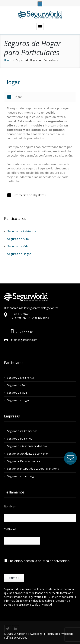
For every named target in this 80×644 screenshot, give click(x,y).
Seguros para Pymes (20, 439)
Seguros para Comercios (22, 431)
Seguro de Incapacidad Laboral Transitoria (33, 469)
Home (8, 60)
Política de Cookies (16, 638)
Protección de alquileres (26, 195)
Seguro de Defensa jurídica (24, 461)
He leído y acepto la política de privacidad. (39, 561)
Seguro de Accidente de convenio (28, 454)
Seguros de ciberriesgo (21, 476)
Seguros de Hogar (19, 254)
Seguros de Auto (18, 239)
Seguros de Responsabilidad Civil (27, 446)
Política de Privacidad (59, 634)
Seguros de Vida (18, 246)
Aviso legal (37, 634)
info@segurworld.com (24, 340)
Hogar (15, 97)
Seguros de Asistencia (22, 231)
